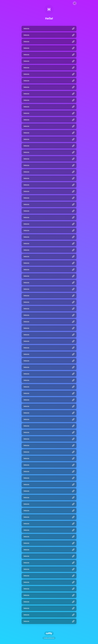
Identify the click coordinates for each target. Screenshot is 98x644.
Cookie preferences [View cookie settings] (49, 638)
